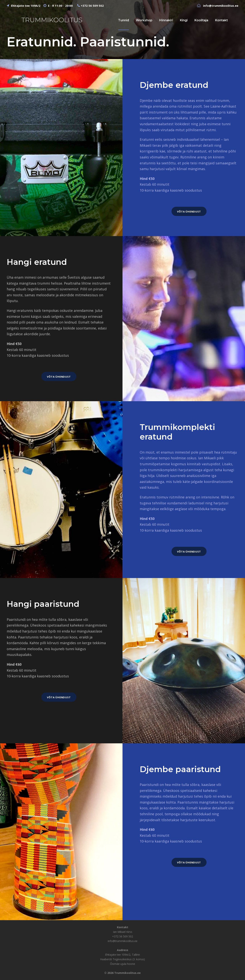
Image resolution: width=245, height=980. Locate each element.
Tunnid (124, 20)
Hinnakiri (166, 20)
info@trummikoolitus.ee (221, 6)
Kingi (184, 20)
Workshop (144, 20)
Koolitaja (201, 20)
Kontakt (221, 20)
